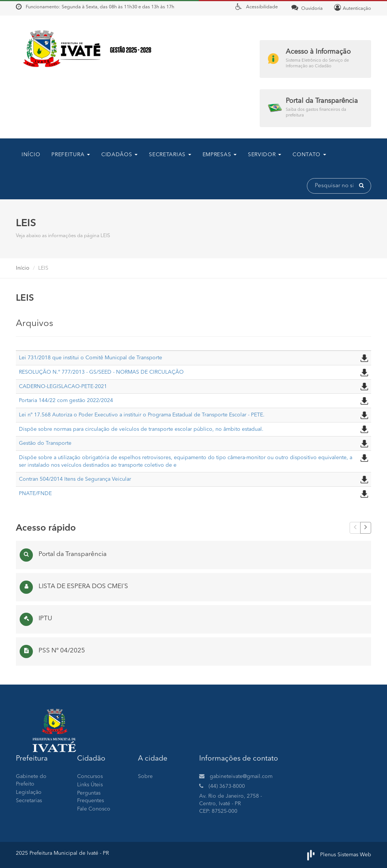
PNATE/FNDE (35, 494)
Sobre (145, 776)
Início (31, 155)
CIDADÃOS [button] (119, 155)
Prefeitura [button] (71, 155)
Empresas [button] (220, 155)
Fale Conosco (94, 809)
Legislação (29, 792)
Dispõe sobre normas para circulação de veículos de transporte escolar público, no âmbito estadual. (141, 429)
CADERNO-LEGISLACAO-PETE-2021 (63, 387)
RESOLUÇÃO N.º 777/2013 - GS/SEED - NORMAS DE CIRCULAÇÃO (101, 372)
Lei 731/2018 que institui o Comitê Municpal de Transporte (91, 358)
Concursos (90, 776)
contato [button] (309, 155)
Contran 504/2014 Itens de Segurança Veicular (75, 479)
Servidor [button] (265, 155)
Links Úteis (90, 785)
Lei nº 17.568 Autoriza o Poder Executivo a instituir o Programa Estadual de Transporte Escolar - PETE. (142, 415)
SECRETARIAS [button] (170, 155)
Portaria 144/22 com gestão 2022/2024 (66, 401)
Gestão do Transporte (45, 443)
